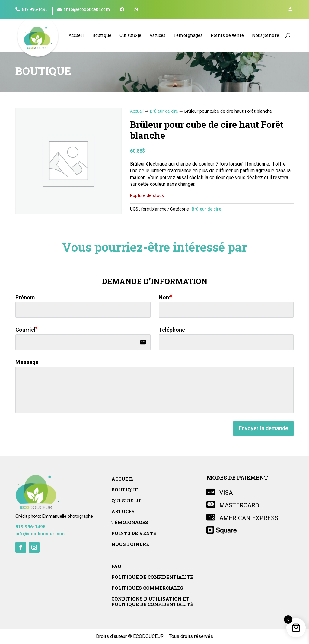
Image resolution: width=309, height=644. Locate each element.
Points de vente (227, 35)
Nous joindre (266, 35)
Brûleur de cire (164, 111)
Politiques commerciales (147, 588)
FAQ (116, 566)
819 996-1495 (32, 10)
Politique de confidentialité (152, 577)
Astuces (157, 35)
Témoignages (188, 35)
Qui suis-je (130, 35)
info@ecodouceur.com (84, 10)
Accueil (76, 35)
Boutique (102, 35)
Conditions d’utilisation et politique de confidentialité (152, 602)
